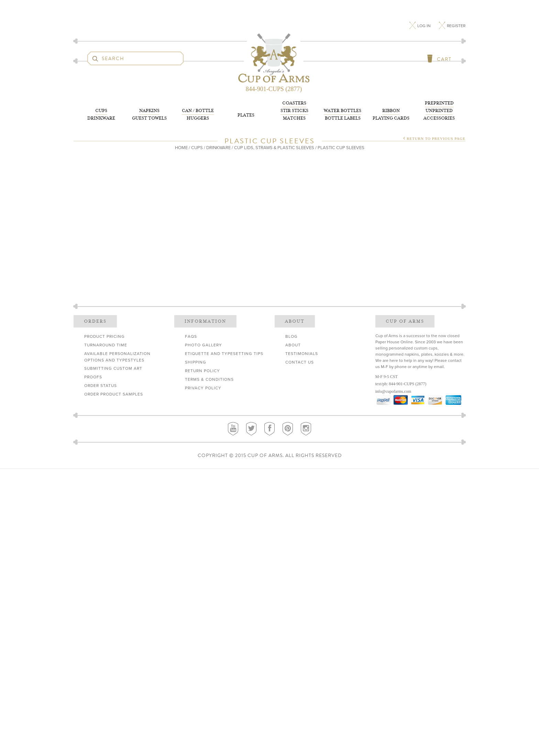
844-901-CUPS (401, 384)
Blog (291, 336)
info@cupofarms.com (393, 391)
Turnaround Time (106, 345)
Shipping (196, 362)
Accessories (439, 110)
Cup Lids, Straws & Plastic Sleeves (274, 148)
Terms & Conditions (209, 379)
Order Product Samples (114, 394)
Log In (425, 26)
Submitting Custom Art (113, 368)
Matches (294, 110)
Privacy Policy (203, 388)
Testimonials (302, 354)
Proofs (93, 377)
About (293, 345)
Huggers (198, 114)
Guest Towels (149, 114)
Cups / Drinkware (211, 148)
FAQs (191, 336)
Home (181, 148)
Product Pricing (104, 336)
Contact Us (300, 362)
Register (456, 26)
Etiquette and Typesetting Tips (224, 354)
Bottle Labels (343, 114)
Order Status (101, 386)
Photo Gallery (203, 345)
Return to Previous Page (436, 138)
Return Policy (202, 371)
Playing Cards (391, 114)
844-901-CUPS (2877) (274, 89)
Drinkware (101, 114)
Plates (246, 115)
